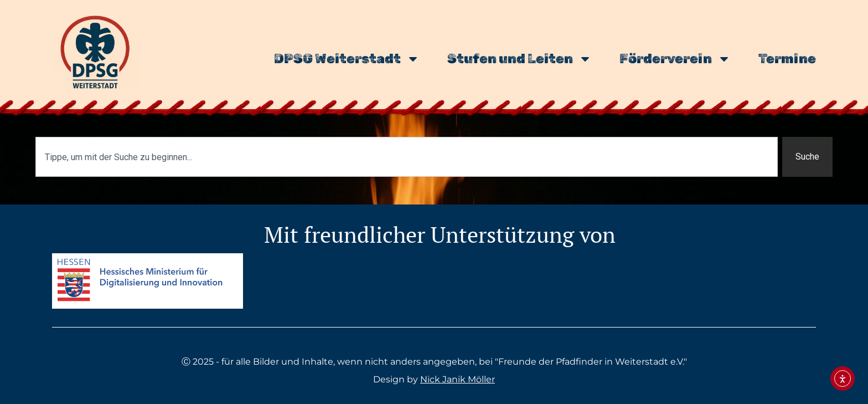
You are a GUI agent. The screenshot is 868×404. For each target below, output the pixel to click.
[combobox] (407, 157)
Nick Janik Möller (458, 379)
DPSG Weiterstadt (347, 59)
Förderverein (675, 59)
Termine (787, 59)
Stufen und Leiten (520, 59)
